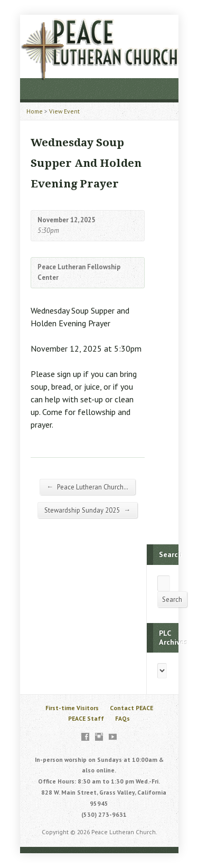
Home (35, 111)
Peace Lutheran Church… (87, 487)
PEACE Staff (86, 718)
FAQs (122, 718)
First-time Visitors (72, 708)
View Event (64, 111)
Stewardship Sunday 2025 (87, 510)
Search (172, 600)
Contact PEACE (131, 708)
